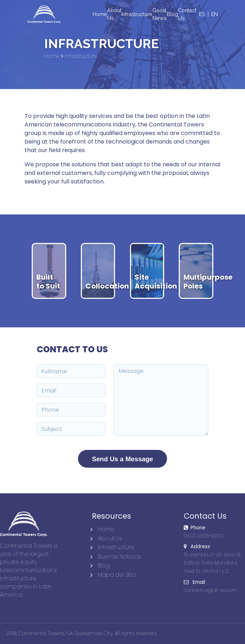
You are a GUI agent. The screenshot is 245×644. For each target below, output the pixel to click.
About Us (110, 538)
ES (202, 14)
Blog (104, 565)
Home (106, 529)
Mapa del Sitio (117, 575)
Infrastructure (116, 547)
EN (215, 14)
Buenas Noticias (120, 557)
